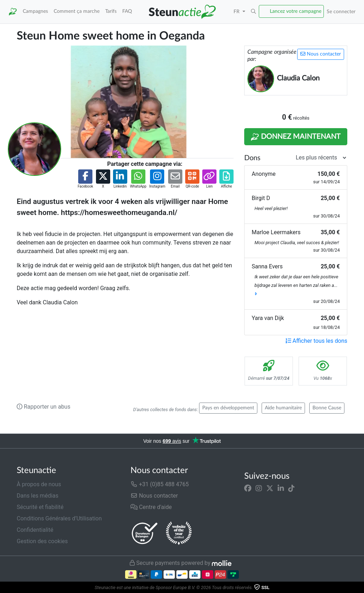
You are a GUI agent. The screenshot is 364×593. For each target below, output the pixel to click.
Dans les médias (38, 496)
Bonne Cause (327, 408)
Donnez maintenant (296, 137)
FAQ (127, 11)
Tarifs (111, 11)
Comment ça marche (77, 11)
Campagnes (35, 11)
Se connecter (341, 12)
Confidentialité (35, 530)
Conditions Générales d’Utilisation (59, 518)
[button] (253, 12)
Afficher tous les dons (316, 341)
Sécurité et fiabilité (40, 507)
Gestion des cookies (42, 541)
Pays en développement (228, 408)
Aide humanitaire (283, 408)
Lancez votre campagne (296, 11)
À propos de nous (39, 484)
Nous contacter (321, 54)
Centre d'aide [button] (151, 507)
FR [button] (237, 12)
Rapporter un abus (44, 407)
